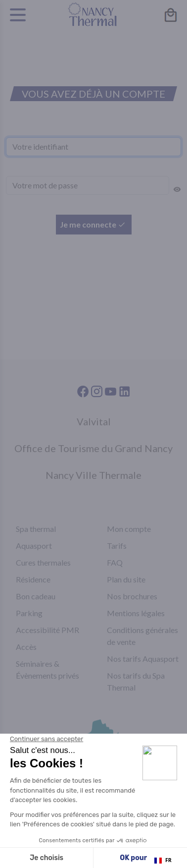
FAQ (115, 562)
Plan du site (126, 579)
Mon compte (129, 529)
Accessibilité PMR (47, 630)
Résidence (33, 579)
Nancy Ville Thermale (93, 475)
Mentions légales (136, 613)
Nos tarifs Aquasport (143, 659)
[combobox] (163, 861)
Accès (26, 647)
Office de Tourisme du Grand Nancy (93, 448)
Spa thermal (36, 529)
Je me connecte (93, 224)
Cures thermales (43, 562)
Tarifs (117, 546)
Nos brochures (132, 596)
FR (163, 860)
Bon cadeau (36, 596)
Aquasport (34, 546)
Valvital (94, 421)
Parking (29, 613)
